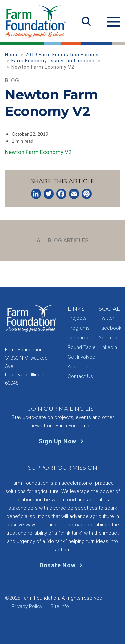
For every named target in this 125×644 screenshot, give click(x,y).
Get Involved (81, 357)
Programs (79, 328)
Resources (80, 338)
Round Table (82, 347)
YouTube (109, 338)
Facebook (110, 328)
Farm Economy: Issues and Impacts (54, 61)
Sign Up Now (62, 441)
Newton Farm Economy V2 (38, 152)
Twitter (106, 318)
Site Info (60, 606)
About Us (78, 367)
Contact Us (80, 376)
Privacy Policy (27, 606)
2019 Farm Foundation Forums (62, 55)
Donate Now (62, 565)
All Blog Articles (62, 240)
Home (12, 55)
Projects (77, 318)
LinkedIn (108, 347)
